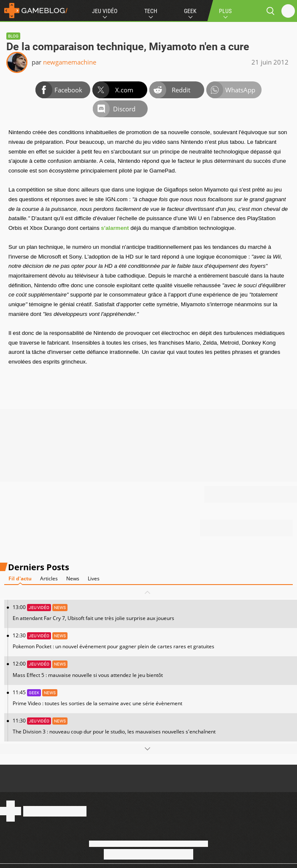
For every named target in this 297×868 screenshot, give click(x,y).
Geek (190, 11)
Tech (151, 11)
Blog (13, 36)
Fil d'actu (20, 578)
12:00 (153, 669)
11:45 (153, 698)
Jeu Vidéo (105, 11)
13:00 (153, 613)
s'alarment (115, 228)
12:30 (153, 641)
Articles (49, 578)
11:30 (153, 726)
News (73, 578)
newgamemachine (70, 62)
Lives (94, 578)
